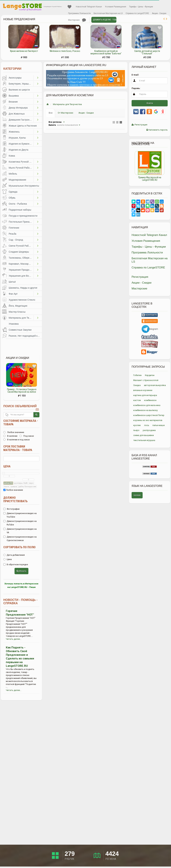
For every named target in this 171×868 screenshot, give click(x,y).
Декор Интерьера (18, 108)
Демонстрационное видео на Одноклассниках (20, 539)
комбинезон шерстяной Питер (149, 415)
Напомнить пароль (157, 130)
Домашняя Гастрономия (21, 120)
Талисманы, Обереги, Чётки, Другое (21, 258)
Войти (150, 103)
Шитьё (12, 282)
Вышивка (14, 96)
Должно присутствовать (15, 499)
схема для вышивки (144, 435)
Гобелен (137, 375)
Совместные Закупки (20, 330)
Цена (7, 466)
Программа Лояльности (79, 13)
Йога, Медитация (18, 306)
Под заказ (27, 436)
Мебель (13, 174)
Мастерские (74, 20)
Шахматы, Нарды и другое (23, 288)
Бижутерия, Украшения (21, 84)
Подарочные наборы (20, 210)
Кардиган (150, 375)
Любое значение (14, 432)
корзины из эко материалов (148, 420)
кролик (137, 425)
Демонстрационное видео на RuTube (20, 523)
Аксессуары (15, 78)
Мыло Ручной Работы (20, 168)
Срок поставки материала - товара (18, 448)
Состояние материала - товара (21, 422)
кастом (137, 400)
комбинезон (150, 400)
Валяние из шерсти (19, 90)
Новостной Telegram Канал (89, 7)
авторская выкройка (155, 385)
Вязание (13, 102)
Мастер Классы (17, 312)
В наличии (10, 436)
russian (137, 495)
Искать (21, 571)
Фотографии (11, 509)
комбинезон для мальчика (147, 405)
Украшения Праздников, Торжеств (21, 270)
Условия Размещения (115, 7)
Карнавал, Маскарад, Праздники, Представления (21, 264)
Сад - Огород (16, 240)
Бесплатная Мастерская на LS (108, 13)
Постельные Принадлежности (21, 222)
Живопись (14, 132)
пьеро (136, 430)
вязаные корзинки (143, 390)
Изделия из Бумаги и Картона (21, 144)
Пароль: (136, 88)
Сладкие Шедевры (19, 252)
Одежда (13, 192)
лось (147, 425)
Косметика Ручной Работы (21, 162)
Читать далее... (14, 639)
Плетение (14, 228)
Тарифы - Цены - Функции (141, 7)
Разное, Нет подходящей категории (25, 336)
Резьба (12, 234)
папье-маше (159, 425)
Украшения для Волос (21, 276)
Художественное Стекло (22, 300)
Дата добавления (14, 555)
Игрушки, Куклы (17, 138)
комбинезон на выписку (145, 410)
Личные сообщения (84, 20)
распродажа (149, 430)
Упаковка (14, 324)
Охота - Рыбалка (18, 204)
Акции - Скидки (159, 13)
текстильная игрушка (144, 440)
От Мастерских (65, 113)
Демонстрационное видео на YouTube (20, 515)
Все (51, 113)
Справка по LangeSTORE (137, 13)
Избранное (69, 7)
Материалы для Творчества (21, 318)
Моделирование (17, 180)
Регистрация (139, 125)
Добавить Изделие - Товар (105, 20)
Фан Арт (13, 294)
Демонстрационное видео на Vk (20, 531)
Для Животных (17, 114)
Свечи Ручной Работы (21, 246)
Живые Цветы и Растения (23, 126)
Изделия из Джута (18, 150)
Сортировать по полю (19, 547)
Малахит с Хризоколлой (146, 380)
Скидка (137, 385)
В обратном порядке (16, 564)
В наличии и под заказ (17, 440)
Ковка (12, 156)
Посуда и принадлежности (23, 216)
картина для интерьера (145, 395)
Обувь (12, 198)
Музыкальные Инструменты (24, 186)
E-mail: (135, 75)
